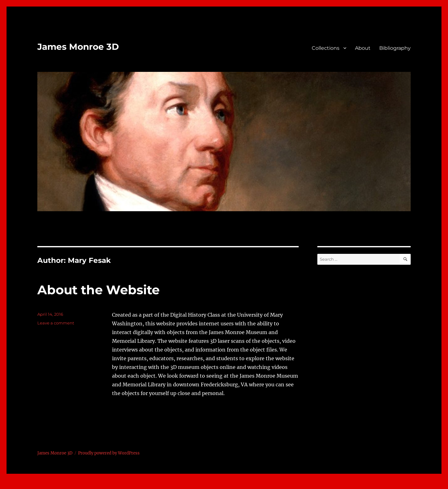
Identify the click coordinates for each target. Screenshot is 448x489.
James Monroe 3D (78, 47)
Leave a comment (56, 323)
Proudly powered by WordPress (109, 453)
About (363, 48)
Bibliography (395, 48)
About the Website (98, 290)
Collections (326, 48)
